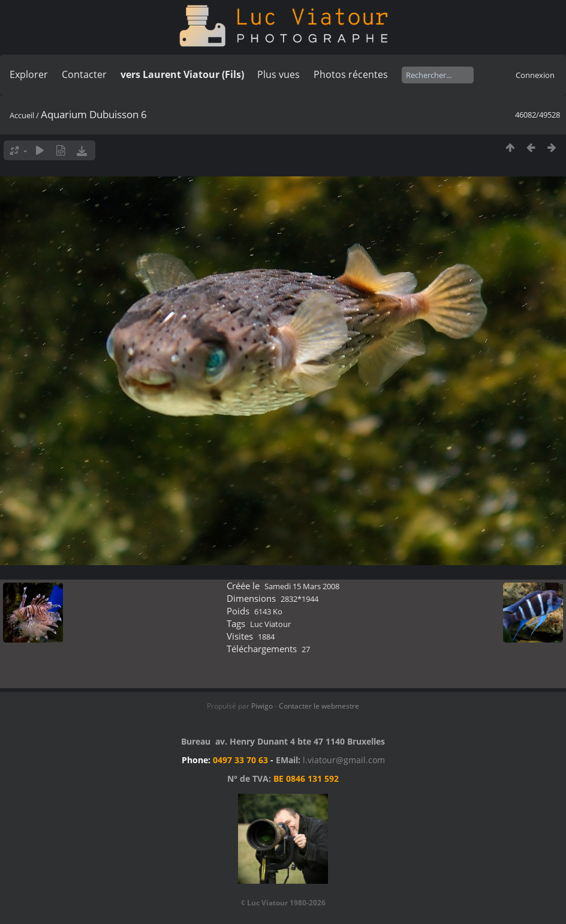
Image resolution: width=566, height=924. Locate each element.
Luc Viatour (270, 624)
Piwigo (262, 706)
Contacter (84, 74)
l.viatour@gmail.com (344, 760)
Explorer (29, 74)
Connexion (535, 75)
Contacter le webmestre (319, 706)
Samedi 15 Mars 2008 (302, 586)
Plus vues (279, 74)
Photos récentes (351, 74)
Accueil (22, 115)
